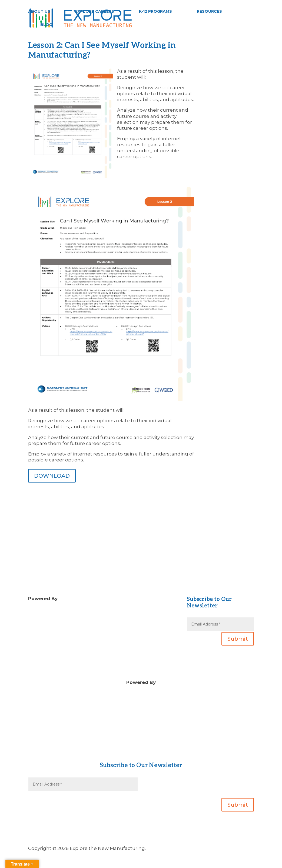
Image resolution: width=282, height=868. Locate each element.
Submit (238, 639)
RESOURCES (209, 12)
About (141, 740)
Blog (113, 610)
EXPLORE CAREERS (95, 12)
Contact (141, 746)
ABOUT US (39, 12)
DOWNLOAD (52, 476)
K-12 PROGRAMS (155, 12)
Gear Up (141, 752)
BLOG (46, 25)
